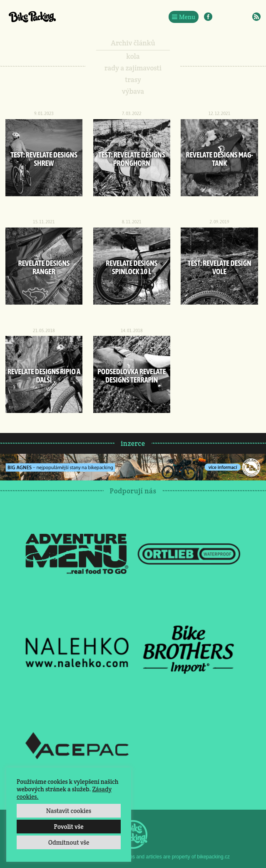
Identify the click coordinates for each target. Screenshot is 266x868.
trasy (133, 80)
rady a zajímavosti (133, 68)
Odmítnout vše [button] (69, 842)
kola (133, 56)
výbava (133, 91)
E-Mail (244, 17)
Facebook (208, 17)
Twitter (232, 17)
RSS (256, 17)
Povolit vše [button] (68, 827)
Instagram (220, 17)
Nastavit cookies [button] (69, 811)
